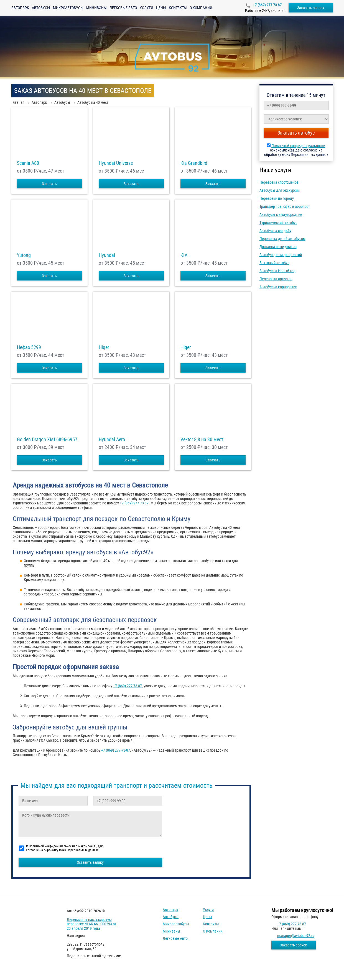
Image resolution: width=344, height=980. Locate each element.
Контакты (178, 8)
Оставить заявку (90, 862)
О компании (201, 8)
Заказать (49, 184)
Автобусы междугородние (281, 214)
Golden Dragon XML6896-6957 (47, 440)
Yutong (24, 255)
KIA (184, 255)
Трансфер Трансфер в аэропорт (285, 206)
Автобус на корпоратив (278, 287)
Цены (161, 8)
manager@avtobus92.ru (296, 936)
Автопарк (20, 8)
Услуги (146, 8)
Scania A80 (28, 163)
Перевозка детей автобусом (282, 239)
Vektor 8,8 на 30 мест (202, 440)
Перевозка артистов (276, 279)
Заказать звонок (311, 8)
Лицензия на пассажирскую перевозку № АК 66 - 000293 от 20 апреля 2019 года (92, 924)
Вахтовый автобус (274, 263)
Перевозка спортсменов (279, 182)
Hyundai (107, 255)
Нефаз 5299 (29, 347)
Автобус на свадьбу (275, 231)
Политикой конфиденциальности (298, 146)
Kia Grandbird (194, 163)
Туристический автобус (278, 223)
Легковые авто (123, 8)
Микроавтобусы (68, 8)
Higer (104, 347)
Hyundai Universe (116, 163)
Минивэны (96, 8)
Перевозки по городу (277, 198)
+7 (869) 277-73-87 (267, 5)
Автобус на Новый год (277, 271)
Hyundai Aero (112, 440)
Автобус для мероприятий (281, 255)
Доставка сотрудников (278, 247)
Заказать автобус (296, 133)
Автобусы (41, 8)
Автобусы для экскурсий (280, 190)
